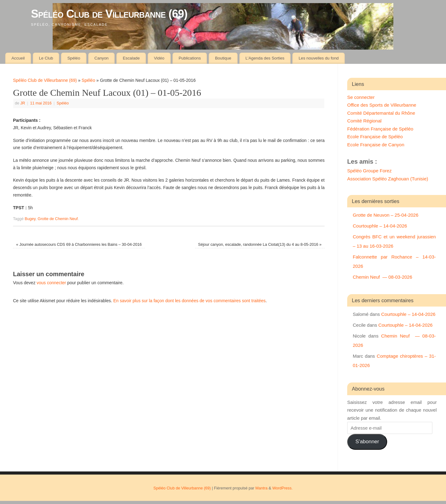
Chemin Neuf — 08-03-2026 (383, 277)
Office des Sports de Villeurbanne (382, 105)
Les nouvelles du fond (319, 58)
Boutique (223, 58)
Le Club (46, 58)
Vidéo (159, 58)
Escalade (131, 58)
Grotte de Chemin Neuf (58, 219)
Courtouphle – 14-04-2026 (380, 226)
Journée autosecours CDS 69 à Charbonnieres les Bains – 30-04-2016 (79, 245)
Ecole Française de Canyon (376, 145)
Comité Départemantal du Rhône (381, 113)
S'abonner (367, 442)
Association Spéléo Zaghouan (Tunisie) (388, 179)
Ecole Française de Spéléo (375, 137)
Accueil (18, 58)
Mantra (262, 488)
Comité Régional (364, 121)
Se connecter (361, 97)
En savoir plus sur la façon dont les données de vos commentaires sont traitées (190, 301)
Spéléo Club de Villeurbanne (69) (109, 14)
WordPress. (282, 488)
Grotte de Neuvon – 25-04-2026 (386, 215)
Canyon (102, 58)
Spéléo (74, 58)
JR (23, 103)
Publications (190, 58)
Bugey (30, 219)
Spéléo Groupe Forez (369, 171)
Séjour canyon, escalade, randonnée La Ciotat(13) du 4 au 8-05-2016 (260, 245)
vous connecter (51, 283)
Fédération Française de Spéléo (380, 129)
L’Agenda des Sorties (265, 58)
